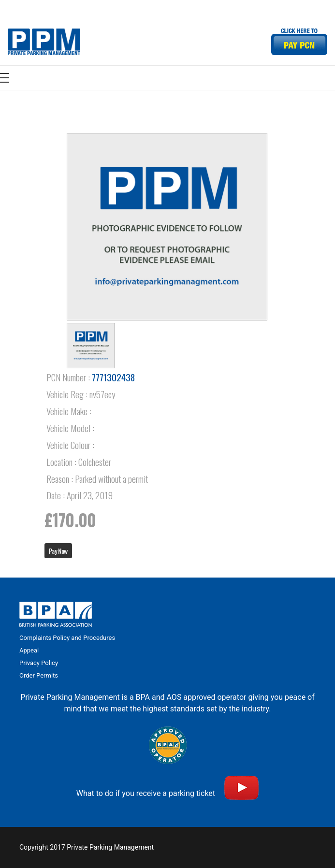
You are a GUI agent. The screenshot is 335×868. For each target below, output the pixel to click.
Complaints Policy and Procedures (67, 638)
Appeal (29, 650)
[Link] (44, 42)
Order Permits (39, 675)
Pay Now (58, 551)
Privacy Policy (39, 663)
